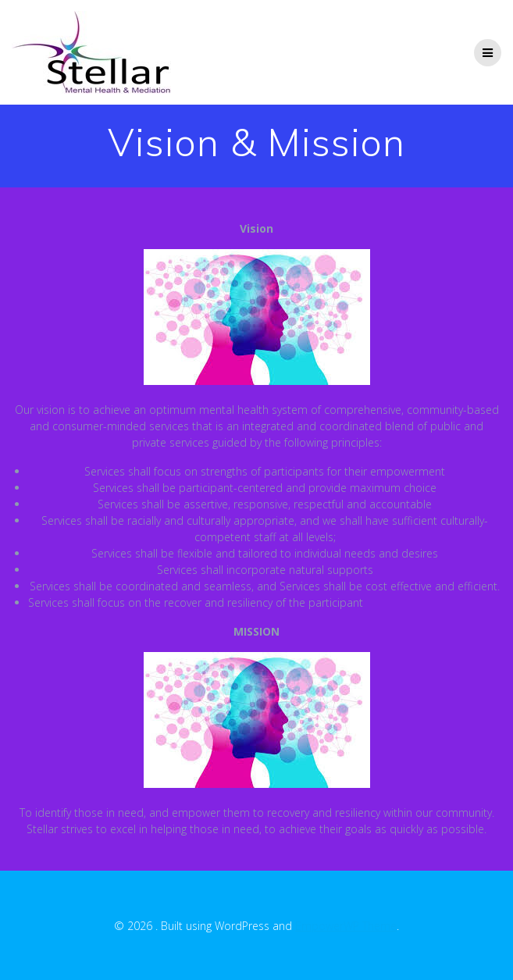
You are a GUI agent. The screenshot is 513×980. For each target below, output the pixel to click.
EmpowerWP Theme (346, 926)
